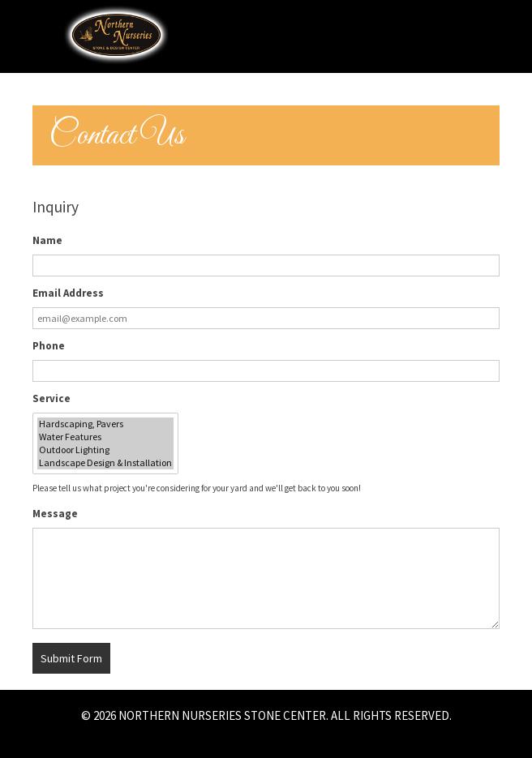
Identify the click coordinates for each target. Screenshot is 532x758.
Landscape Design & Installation (105, 463)
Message (55, 514)
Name (47, 240)
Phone (49, 346)
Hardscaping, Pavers (105, 424)
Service (51, 398)
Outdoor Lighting (105, 450)
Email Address (68, 293)
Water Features (105, 437)
